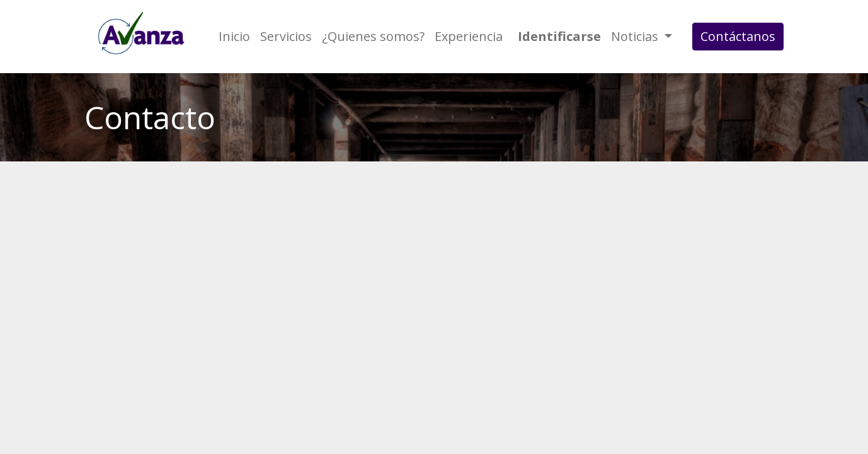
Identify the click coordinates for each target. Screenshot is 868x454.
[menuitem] (234, 37)
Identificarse (559, 36)
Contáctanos (738, 36)
